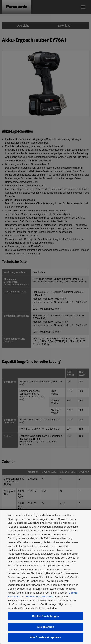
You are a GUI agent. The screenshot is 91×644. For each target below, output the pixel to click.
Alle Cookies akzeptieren (45, 637)
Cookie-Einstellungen (45, 616)
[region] (45, 577)
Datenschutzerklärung (40, 596)
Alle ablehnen (45, 627)
